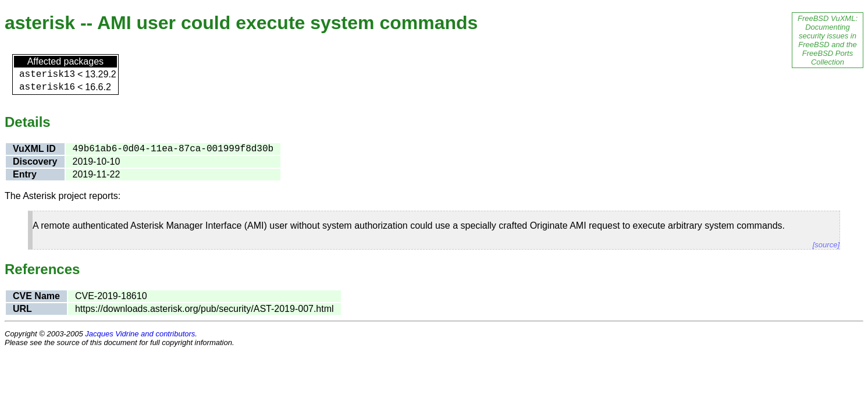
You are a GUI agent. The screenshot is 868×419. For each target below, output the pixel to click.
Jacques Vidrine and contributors (140, 334)
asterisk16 (47, 87)
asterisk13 (47, 74)
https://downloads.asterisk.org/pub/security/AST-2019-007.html (204, 309)
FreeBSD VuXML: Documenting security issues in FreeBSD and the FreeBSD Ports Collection (828, 40)
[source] (826, 245)
